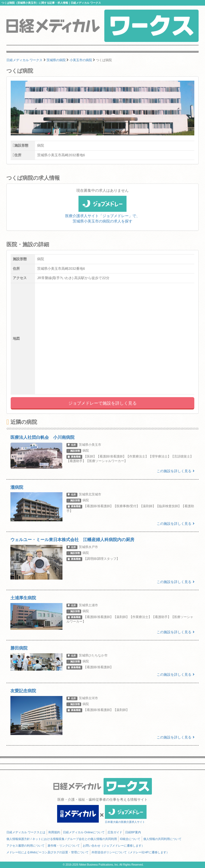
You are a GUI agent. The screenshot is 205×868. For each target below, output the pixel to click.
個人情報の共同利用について (162, 839)
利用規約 (54, 832)
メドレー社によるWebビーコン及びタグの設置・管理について (48, 852)
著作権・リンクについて (64, 846)
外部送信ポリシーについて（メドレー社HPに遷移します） (130, 852)
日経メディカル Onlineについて (84, 832)
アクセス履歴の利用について (25, 846)
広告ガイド (115, 832)
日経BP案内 (133, 832)
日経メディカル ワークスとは (26, 832)
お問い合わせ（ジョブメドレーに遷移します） (114, 846)
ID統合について (130, 839)
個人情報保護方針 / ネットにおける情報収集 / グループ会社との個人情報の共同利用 (62, 839)
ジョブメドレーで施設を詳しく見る (102, 403)
